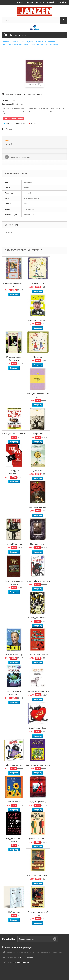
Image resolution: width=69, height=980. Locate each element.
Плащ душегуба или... (38, 507)
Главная (5, 42)
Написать (40, 2)
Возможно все (14, 802)
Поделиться (19, 124)
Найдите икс (14, 912)
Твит (7, 124)
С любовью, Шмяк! (38, 728)
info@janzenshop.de (21, 962)
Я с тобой (38, 357)
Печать (9, 129)
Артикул (6, 100)
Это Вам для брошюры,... (38, 618)
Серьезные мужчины (38, 654)
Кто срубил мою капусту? (14, 434)
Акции (20, 2)
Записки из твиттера (14, 654)
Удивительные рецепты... (38, 765)
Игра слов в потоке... (38, 320)
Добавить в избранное (20, 157)
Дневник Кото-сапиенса (38, 691)
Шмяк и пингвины (14, 765)
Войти (63, 2)
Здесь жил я (38, 470)
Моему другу (38, 283)
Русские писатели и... (38, 838)
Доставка (29, 2)
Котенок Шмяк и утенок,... (38, 581)
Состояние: (7, 104)
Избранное (38, 434)
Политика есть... (38, 544)
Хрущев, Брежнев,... (38, 802)
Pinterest (33, 124)
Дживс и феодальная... (38, 875)
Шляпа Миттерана (14, 544)
